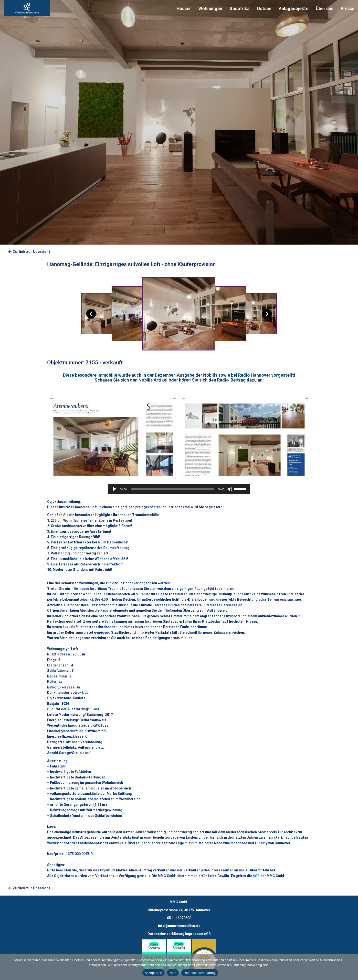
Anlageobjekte (294, 8)
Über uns (325, 8)
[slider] (172, 489)
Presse (347, 8)
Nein (173, 973)
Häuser (184, 8)
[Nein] (352, 967)
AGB (256, 876)
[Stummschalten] (230, 489)
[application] (179, 489)
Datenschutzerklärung (166, 934)
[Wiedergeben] (115, 489)
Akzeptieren (153, 973)
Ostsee (264, 8)
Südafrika (240, 8)
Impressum (194, 934)
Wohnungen (210, 8)
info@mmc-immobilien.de (179, 926)
